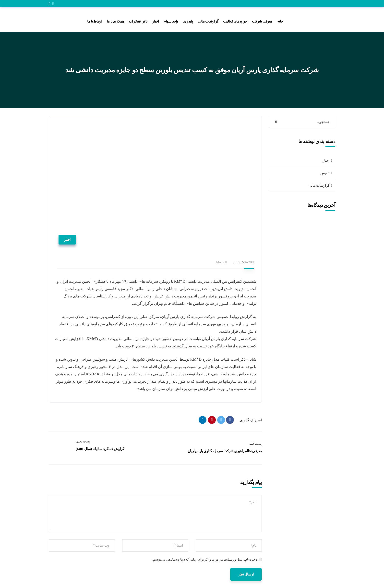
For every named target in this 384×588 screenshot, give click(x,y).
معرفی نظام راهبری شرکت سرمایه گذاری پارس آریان (225, 451)
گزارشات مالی (319, 185)
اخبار (67, 240)
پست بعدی (83, 441)
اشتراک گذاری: (250, 420)
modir (220, 262)
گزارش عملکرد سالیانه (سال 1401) (100, 449)
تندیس (325, 173)
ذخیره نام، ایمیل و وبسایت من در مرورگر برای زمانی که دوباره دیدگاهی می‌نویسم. (205, 559)
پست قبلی (255, 444)
